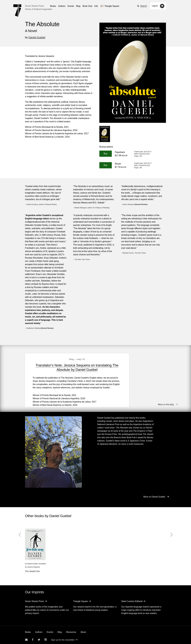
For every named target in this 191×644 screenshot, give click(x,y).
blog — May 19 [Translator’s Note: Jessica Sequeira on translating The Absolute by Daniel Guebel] (71, 359)
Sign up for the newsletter (63, 638)
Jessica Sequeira (34, 565)
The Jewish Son (33, 569)
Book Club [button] (87, 6)
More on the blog (166, 403)
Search (144, 6)
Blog (60, 630)
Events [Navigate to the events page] (71, 6)
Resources (71, 630)
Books (28, 630)
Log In (155, 6)
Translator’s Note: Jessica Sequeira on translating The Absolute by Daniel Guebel (71, 367)
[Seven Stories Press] (17, 10)
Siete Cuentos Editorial (132, 599)
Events (50, 630)
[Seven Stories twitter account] (39, 638)
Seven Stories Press (35, 6)
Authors (39, 630)
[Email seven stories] (26, 638)
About (83, 630)
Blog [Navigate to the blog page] (78, 6)
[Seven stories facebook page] (33, 638)
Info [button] (96, 6)
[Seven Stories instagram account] (46, 638)
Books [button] (53, 6)
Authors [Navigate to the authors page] (62, 6)
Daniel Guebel (37, 37)
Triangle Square (81, 599)
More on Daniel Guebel (154, 495)
